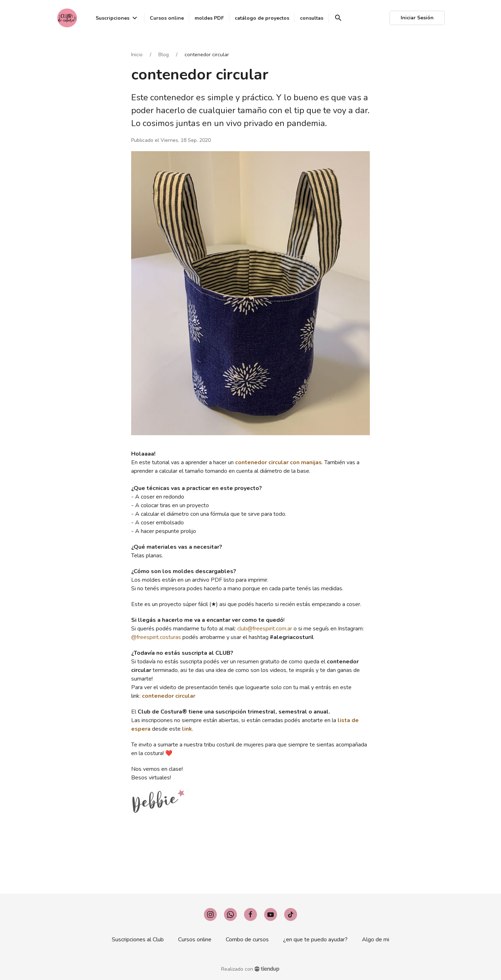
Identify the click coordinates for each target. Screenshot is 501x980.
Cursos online (195, 940)
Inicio (137, 55)
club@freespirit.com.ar (265, 629)
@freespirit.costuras (156, 637)
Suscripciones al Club (138, 940)
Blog (164, 55)
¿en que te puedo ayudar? (315, 940)
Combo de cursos (247, 940)
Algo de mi (376, 940)
